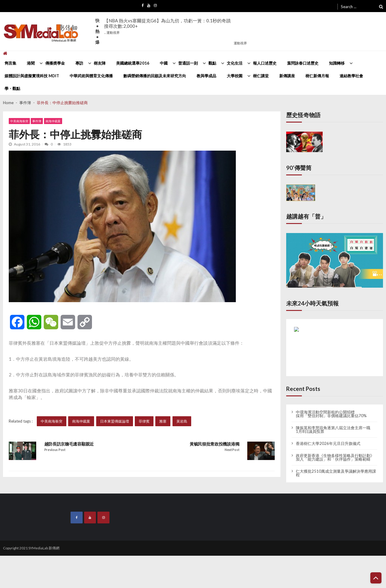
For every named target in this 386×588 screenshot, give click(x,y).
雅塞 (163, 421)
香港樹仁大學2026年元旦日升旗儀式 (328, 443)
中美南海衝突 (19, 121)
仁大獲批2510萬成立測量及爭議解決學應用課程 (336, 473)
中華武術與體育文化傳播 (91, 76)
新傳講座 (287, 76)
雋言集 (10, 63)
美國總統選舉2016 (133, 63)
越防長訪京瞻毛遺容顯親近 (69, 444)
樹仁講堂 (261, 76)
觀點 (212, 63)
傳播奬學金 (55, 63)
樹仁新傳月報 (317, 76)
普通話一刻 (188, 63)
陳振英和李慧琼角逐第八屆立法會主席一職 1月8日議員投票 (333, 430)
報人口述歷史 (265, 63)
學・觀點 (12, 88)
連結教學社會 (351, 76)
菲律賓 (144, 421)
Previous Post (55, 450)
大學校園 (235, 76)
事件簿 (37, 121)
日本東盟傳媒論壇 (115, 421)
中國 (164, 63)
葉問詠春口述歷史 (303, 63)
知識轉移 (337, 63)
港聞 (31, 63)
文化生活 (235, 63)
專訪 (79, 63)
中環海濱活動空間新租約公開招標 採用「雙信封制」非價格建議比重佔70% (331, 414)
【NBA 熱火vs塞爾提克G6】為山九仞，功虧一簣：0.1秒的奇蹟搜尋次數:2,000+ (167, 26)
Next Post (232, 450)
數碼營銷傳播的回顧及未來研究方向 (155, 76)
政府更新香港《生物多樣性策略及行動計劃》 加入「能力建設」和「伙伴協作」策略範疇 (335, 457)
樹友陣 (100, 63)
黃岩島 (182, 421)
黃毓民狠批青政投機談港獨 (214, 444)
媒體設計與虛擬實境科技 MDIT (32, 76)
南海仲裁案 (53, 121)
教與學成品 (206, 76)
